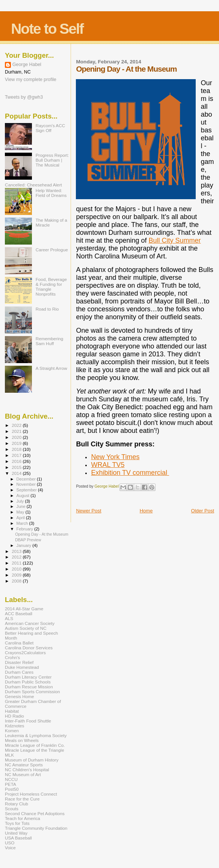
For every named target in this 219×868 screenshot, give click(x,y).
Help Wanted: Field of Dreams (51, 193)
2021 (17, 431)
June (22, 506)
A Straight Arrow (51, 368)
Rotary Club (17, 804)
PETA (11, 784)
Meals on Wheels (22, 740)
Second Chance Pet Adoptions (35, 813)
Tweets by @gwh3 (24, 97)
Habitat (12, 711)
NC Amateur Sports (24, 765)
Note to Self (47, 29)
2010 (17, 569)
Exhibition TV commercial (130, 473)
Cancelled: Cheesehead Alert (33, 185)
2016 (17, 461)
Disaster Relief (19, 662)
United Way (16, 833)
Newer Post (88, 511)
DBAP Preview (28, 540)
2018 (17, 449)
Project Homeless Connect (31, 794)
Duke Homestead (22, 667)
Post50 (12, 789)
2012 (17, 557)
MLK (9, 755)
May (21, 512)
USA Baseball (18, 838)
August (24, 496)
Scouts (12, 809)
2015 (17, 467)
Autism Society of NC (26, 628)
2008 (17, 581)
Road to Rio (47, 309)
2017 (17, 455)
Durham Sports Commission (32, 692)
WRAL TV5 (108, 465)
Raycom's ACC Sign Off (50, 128)
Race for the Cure (22, 799)
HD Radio (14, 716)
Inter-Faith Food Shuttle (28, 721)
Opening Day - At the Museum (42, 534)
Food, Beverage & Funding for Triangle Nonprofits (51, 287)
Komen (12, 731)
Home (146, 511)
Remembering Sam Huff (50, 341)
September (27, 490)
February (26, 529)
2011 (17, 563)
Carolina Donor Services (29, 648)
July (21, 501)
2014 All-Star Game (24, 609)
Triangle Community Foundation (36, 828)
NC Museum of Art (23, 774)
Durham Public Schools (28, 682)
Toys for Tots (17, 823)
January (25, 545)
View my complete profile (31, 80)
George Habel (27, 65)
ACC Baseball (19, 613)
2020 (17, 437)
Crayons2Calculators (25, 653)
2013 (17, 551)
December (27, 479)
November (27, 484)
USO (10, 843)
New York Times (115, 457)
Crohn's (12, 657)
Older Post (203, 511)
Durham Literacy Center (28, 677)
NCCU (11, 779)
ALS (9, 618)
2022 (17, 425)
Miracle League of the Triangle (35, 750)
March (23, 523)
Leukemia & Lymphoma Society (36, 735)
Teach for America (23, 818)
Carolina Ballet (19, 643)
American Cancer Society (30, 623)
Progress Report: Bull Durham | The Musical (52, 160)
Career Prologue (52, 250)
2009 (17, 575)
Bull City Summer (175, 240)
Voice (10, 848)
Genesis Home (20, 696)
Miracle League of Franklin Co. (35, 745)
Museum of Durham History (32, 760)
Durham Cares (19, 672)
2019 (17, 443)
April (21, 518)
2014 (17, 473)
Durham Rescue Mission (29, 687)
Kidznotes (14, 726)
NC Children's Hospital (27, 770)
